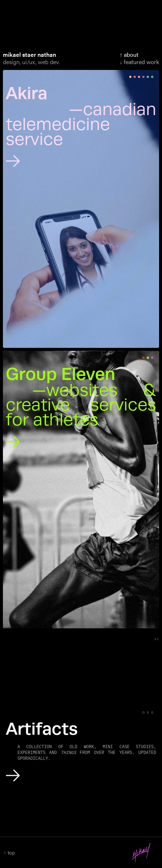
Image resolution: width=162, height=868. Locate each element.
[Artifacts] (81, 752)
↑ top (9, 852)
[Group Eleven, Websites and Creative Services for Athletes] (81, 408)
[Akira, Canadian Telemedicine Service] (81, 127)
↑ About (129, 54)
